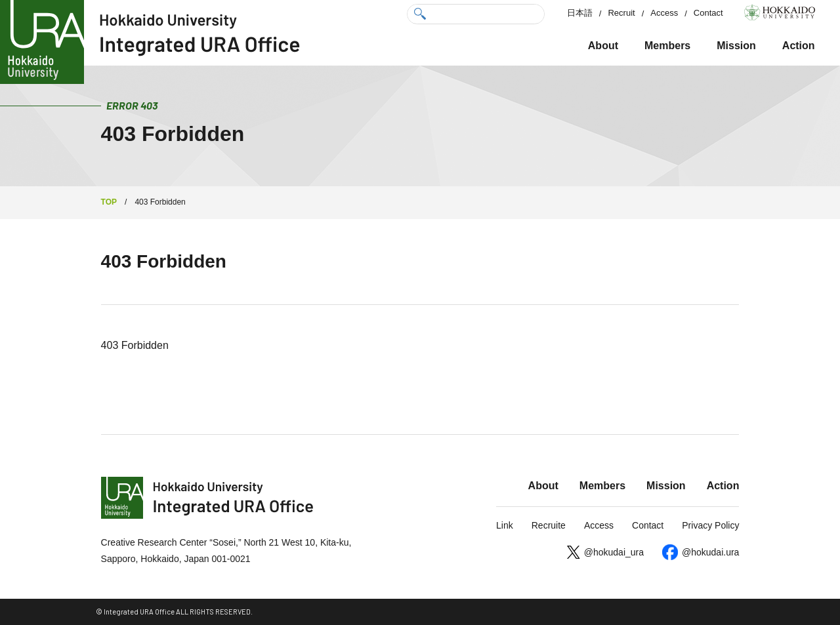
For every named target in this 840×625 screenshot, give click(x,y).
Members (667, 46)
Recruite (549, 525)
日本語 (580, 13)
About (603, 46)
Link (505, 525)
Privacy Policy (710, 525)
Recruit (621, 13)
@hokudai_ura (614, 552)
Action (799, 46)
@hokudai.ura (710, 552)
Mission (736, 46)
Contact (708, 13)
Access (664, 13)
